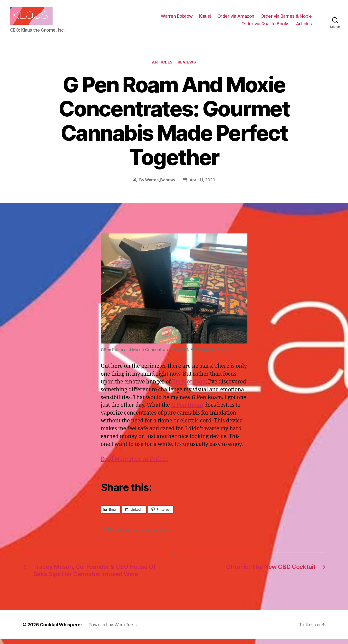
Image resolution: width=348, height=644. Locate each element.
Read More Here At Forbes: (135, 464)
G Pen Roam (119, 534)
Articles (304, 26)
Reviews (187, 67)
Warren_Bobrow (160, 185)
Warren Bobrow (177, 19)
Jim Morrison (189, 387)
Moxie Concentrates (151, 534)
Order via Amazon (236, 19)
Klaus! (205, 19)
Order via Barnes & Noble (286, 19)
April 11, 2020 (202, 185)
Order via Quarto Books (265, 26)
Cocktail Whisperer (61, 630)
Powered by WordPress (113, 630)
